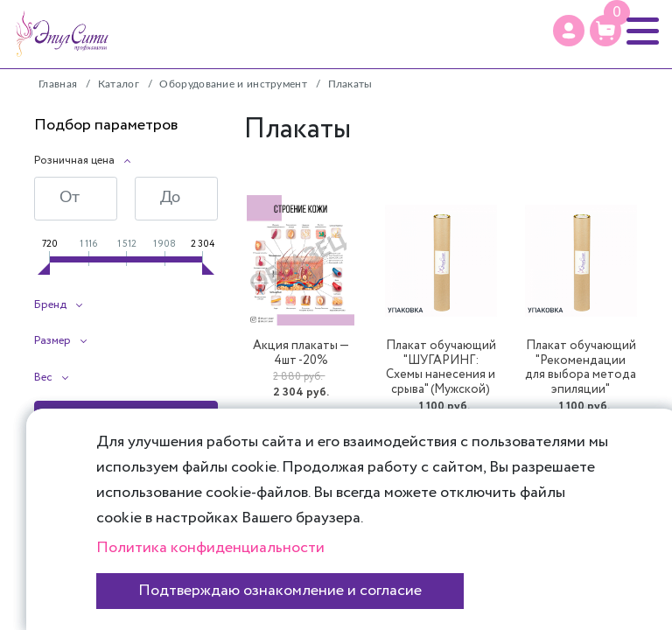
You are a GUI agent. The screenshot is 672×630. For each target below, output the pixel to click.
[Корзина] (605, 31)
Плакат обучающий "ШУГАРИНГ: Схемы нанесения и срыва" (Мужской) (441, 368)
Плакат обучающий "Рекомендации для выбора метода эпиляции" (581, 368)
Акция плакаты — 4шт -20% (301, 353)
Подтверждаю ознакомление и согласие (280, 591)
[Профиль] (569, 31)
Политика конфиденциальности (210, 548)
